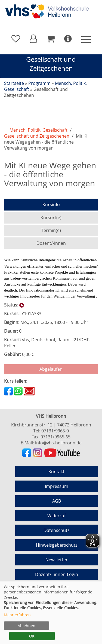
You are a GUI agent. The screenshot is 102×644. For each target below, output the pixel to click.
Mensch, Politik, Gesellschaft (38, 130)
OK (32, 636)
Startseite (14, 83)
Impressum (57, 486)
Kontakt (56, 472)
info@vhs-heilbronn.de (58, 443)
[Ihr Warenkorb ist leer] (51, 39)
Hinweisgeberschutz (57, 545)
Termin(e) (51, 230)
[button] (33, 39)
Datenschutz (56, 530)
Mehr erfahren (17, 615)
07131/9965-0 (55, 431)
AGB (57, 501)
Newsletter (57, 560)
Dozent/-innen (51, 243)
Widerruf (56, 516)
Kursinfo (51, 205)
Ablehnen (27, 626)
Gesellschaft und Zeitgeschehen (37, 136)
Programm (39, 83)
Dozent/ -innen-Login (57, 574)
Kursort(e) (51, 218)
